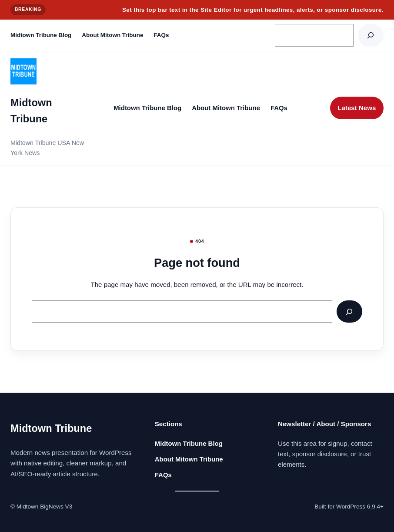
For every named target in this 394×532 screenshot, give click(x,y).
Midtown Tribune (51, 428)
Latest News (357, 108)
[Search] (371, 35)
